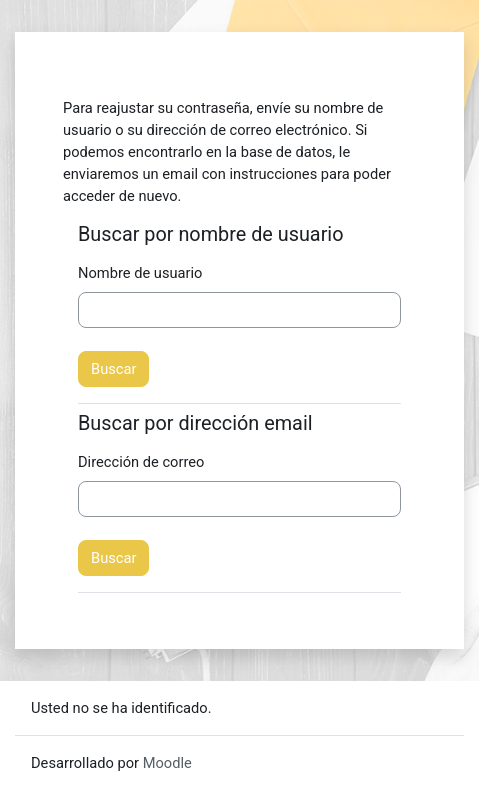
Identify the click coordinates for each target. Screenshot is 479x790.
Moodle (167, 763)
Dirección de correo (141, 462)
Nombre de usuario (140, 273)
